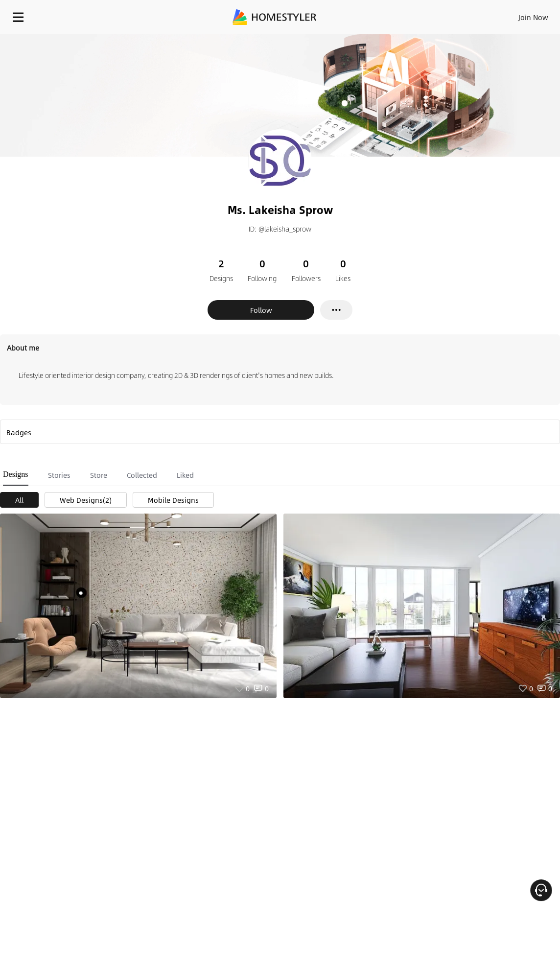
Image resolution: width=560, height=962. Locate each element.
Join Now (533, 17)
